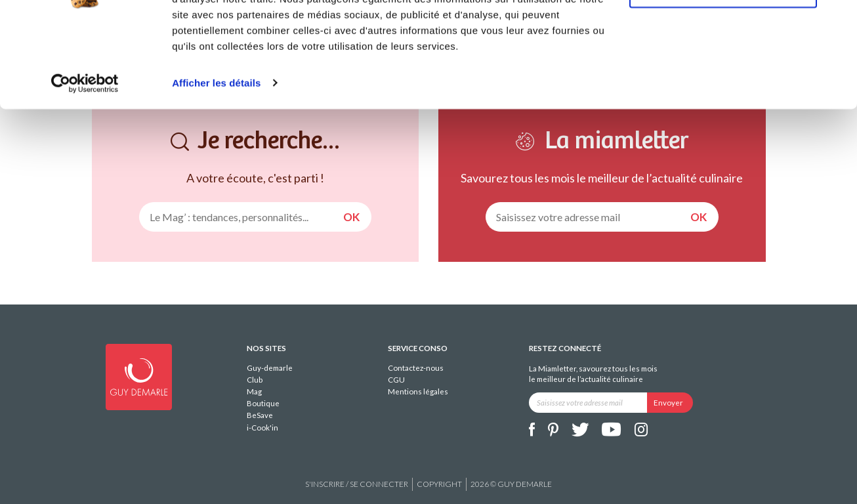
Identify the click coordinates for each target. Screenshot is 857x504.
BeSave (260, 415)
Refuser (723, 71)
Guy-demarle (270, 368)
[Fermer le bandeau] (837, 20)
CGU (396, 380)
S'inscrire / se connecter (357, 484)
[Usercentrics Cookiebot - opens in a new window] (85, 163)
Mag (254, 391)
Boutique (263, 403)
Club (255, 380)
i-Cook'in (262, 428)
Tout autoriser (723, 32)
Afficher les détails (216, 162)
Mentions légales (418, 391)
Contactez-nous (416, 368)
